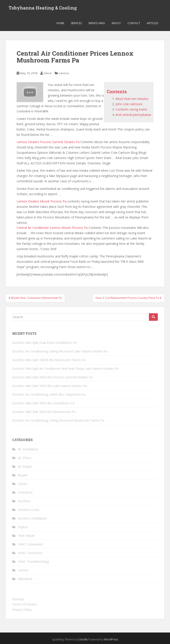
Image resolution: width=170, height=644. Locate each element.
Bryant (23, 475)
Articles (152, 23)
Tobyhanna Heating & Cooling (43, 8)
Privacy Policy (22, 610)
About (116, 23)
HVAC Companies (30, 544)
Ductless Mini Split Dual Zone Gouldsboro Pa (44, 343)
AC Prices (25, 458)
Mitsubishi (25, 579)
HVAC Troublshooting (33, 561)
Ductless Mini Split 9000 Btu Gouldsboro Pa (43, 403)
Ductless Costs (29, 510)
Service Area (97, 23)
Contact (134, 23)
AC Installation (28, 449)
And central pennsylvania (133, 115)
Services (76, 23)
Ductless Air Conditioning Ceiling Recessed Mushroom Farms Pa (58, 420)
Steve (48, 73)
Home (60, 23)
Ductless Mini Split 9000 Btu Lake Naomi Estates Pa (49, 386)
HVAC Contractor (30, 553)
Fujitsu (23, 527)
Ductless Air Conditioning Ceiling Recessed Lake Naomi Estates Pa (60, 351)
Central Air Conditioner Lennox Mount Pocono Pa (52, 228)
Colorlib (83, 639)
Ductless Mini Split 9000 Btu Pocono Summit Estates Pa (52, 377)
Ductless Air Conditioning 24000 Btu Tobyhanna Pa (49, 394)
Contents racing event (131, 109)
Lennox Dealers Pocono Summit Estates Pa (48, 142)
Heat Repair (26, 536)
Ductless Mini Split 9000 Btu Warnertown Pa (44, 412)
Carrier (23, 484)
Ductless (24, 501)
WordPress (111, 639)
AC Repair (25, 466)
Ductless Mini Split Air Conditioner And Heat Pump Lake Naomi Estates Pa (65, 369)
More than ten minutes (132, 99)
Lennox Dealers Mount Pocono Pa (42, 201)
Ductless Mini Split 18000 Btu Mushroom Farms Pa (49, 360)
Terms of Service (24, 604)
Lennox (64, 73)
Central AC (25, 492)
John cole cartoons (129, 104)
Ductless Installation (32, 518)
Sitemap (18, 599)
